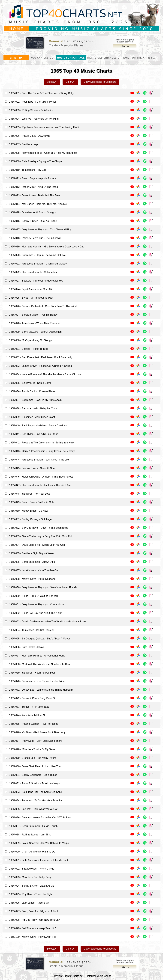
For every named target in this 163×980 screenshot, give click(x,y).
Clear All (70, 82)
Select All (52, 82)
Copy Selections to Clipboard (100, 82)
